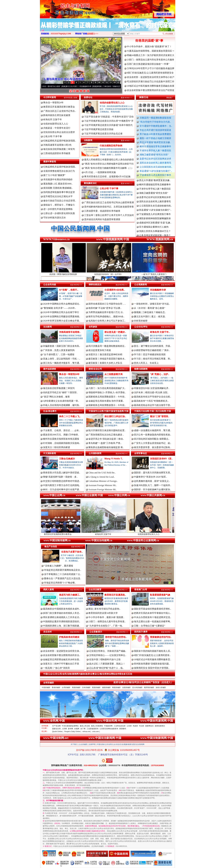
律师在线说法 (95, 284)
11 (103, 82)
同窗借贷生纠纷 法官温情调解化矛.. (152, 388)
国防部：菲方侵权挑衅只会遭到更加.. (153, 490)
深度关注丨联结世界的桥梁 (57, 447)
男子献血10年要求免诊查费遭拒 (155, 134)
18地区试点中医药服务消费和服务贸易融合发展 (151, 86)
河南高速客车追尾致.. (70, 332)
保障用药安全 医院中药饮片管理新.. (152, 668)
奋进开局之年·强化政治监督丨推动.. (106, 439)
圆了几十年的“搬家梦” (54, 175)
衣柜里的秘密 (141, 321)
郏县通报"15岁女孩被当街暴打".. (156, 171)
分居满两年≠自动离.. (115, 290)
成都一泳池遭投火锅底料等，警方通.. (153, 430)
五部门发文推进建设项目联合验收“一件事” (148, 64)
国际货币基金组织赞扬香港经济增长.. (153, 609)
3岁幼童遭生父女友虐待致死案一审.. (61, 401)
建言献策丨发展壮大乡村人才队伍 (105, 363)
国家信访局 (56, 729)
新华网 (70, 729)
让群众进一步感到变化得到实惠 (59, 213)
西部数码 (123, 729)
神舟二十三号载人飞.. (70, 416)
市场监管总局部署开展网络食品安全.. (63, 570)
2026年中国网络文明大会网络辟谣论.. (62, 304)
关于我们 (74, 744)
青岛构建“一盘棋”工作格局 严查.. (105, 443)
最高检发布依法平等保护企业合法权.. (153, 397)
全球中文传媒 (63, 8)
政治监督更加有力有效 (100, 350)
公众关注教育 (95, 589)
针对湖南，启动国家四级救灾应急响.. (62, 443)
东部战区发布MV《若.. (161, 459)
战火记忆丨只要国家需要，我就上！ (107, 664)
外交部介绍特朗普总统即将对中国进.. (62, 481)
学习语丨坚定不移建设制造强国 (150, 354)
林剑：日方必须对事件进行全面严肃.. (62, 490)
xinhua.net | (87, 732)
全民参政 (93, 327)
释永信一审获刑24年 (53, 103)
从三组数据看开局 (113, 374)
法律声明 (92, 744)
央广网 (83, 729)
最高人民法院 (85, 726)
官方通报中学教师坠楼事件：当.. (156, 126)
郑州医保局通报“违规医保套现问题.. (152, 664)
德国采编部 (106, 687)
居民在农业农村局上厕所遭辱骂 (155, 163)
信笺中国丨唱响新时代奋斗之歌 (105, 659)
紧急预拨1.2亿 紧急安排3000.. (58, 184)
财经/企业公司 (95, 369)
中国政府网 (108, 726)
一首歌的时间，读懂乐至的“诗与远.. (152, 304)
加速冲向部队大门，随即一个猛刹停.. (153, 485)
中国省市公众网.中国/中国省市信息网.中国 (109, 411)
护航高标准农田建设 (69, 637)
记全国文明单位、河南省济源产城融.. (108, 651)
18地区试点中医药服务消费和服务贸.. (153, 659)
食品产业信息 (51, 546)
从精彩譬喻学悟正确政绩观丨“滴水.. (152, 350)
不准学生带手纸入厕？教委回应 (155, 151)
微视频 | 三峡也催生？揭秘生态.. (150, 312)
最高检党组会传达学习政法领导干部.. (153, 405)
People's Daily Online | (73, 732)
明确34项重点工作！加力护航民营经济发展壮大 (151, 55)
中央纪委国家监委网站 (70, 726)
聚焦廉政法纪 (90, 183)
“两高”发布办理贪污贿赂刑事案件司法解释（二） (109, 168)
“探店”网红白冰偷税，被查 (56, 397)
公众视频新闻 (141, 284)
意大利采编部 (137, 687)
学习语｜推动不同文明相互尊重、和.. (153, 359)
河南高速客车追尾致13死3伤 (57, 145)
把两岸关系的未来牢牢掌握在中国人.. (153, 613)
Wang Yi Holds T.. (114, 459)
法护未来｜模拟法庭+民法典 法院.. (151, 392)
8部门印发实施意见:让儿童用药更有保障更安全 (150, 73)
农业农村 (48, 632)
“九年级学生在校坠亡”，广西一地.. (106, 626)
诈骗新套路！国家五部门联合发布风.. (62, 346)
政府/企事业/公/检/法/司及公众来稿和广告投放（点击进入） (143, 682)
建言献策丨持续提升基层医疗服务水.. (107, 359)
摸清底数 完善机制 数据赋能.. (58, 188)
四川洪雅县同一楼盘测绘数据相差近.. (107, 346)
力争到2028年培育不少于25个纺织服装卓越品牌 (151, 68)
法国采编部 (126, 687)
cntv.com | (96, 732)
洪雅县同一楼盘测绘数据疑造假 (155, 118)
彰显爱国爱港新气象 (160, 595)
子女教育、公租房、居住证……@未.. (62, 430)
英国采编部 (96, 687)
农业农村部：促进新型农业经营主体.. (62, 651)
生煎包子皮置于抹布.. (72, 552)
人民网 (64, 729)
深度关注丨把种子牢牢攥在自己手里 (61, 664)
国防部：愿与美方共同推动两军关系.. (153, 473)
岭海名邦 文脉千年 (53, 119)
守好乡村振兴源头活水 (55, 218)
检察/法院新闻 (141, 369)
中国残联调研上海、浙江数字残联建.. (62, 626)
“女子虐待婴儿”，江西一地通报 (59, 354)
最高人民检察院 (97, 726)
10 (99, 82)
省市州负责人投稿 (70, 98)
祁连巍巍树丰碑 (158, 290)
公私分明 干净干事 (53, 136)
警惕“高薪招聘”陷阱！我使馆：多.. (60, 477)
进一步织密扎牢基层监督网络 (58, 209)
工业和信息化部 (120, 726)
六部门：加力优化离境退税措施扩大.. (107, 388)
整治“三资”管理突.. (160, 416)
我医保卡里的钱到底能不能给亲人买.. (153, 651)
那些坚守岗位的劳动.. (116, 637)
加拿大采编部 (161, 687)
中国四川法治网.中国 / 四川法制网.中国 (153, 411)
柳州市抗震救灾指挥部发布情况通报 (61, 439)
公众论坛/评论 (141, 327)
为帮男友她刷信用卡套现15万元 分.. (106, 312)
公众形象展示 (96, 632)
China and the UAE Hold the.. (102, 473)
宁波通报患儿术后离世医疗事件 (155, 175)
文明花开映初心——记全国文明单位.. (108, 655)
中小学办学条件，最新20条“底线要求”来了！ (149, 47)
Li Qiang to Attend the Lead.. (102, 477)
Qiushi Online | (58, 732)
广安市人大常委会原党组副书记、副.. (153, 443)
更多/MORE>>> (127, 98)
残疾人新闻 (49, 589)
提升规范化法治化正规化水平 (58, 196)
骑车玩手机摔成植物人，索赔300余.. (106, 317)
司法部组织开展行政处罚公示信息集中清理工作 (151, 82)
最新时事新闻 (50, 162)
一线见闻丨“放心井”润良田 (56, 668)
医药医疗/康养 (141, 632)
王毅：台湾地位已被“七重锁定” (150, 626)
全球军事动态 (141, 453)
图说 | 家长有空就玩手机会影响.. (104, 609)
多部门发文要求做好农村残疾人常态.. (62, 613)
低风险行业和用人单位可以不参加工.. (107, 321)
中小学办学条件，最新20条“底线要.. (106, 617)
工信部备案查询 (92, 729)
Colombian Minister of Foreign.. (103, 481)
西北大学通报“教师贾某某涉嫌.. (155, 142)
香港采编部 (56, 687)
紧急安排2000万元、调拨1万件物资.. (61, 435)
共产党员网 (56, 726)
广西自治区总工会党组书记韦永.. (60, 111)
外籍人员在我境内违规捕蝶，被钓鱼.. (62, 405)
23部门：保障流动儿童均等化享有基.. (107, 622)
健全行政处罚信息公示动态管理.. (60, 201)
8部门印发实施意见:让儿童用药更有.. (152, 655)
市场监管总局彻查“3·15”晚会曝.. (60, 583)
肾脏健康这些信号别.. (161, 637)
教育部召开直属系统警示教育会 (59, 107)
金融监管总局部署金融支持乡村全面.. (62, 659)
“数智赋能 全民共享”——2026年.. (59, 308)
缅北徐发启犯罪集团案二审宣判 (59, 149)
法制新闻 (88, 140)
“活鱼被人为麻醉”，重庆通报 (59, 566)
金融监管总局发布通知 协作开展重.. (106, 401)
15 (118, 82)
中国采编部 (46, 687)
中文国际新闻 (50, 453)
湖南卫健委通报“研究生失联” (154, 155)
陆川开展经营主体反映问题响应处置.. (107, 430)
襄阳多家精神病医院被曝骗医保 (155, 221)
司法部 (142, 726)
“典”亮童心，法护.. (160, 374)
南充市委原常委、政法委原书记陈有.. (153, 447)
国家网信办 (149, 726)
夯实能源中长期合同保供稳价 (58, 179)
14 (114, 82)
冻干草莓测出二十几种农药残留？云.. (63, 574)
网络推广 (170, 98)
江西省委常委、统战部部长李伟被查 (102, 211)
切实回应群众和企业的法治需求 (59, 132)
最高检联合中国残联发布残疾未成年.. (62, 609)
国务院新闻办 (160, 726)
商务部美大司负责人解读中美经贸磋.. (62, 473)
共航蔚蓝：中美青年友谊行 (57, 128)
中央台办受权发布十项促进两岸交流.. (153, 617)
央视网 (77, 729)
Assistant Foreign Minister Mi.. (103, 485)
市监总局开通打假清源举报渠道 (155, 130)
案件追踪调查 (50, 369)
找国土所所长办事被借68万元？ (155, 233)
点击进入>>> (93, 34)
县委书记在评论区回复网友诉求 (155, 159)
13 (111, 82)
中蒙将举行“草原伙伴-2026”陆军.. (151, 477)
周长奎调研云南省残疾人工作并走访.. (62, 617)
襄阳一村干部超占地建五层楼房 (155, 138)
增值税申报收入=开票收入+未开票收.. (107, 392)
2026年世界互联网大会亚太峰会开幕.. (62, 321)
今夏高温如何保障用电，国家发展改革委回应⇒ (151, 51)
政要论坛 (88, 97)
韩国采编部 (116, 687)
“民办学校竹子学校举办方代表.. (155, 122)
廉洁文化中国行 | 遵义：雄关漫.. (150, 317)
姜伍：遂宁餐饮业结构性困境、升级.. (153, 346)
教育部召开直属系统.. (115, 595)
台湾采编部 (66, 687)
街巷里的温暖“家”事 (149, 41)
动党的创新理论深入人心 (56, 124)
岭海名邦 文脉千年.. (160, 332)
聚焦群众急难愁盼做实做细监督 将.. (106, 447)
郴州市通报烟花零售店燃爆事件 (155, 146)
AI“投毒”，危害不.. (69, 290)
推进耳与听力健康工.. (70, 595)
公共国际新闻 (95, 453)
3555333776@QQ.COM (61, 34)
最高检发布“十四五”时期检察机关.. (151, 401)
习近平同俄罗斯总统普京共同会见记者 (103, 134)
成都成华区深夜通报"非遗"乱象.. (155, 225)
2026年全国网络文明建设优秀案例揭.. (62, 317)
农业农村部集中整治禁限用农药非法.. (62, 655)
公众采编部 (83, 744)
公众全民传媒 (50, 284)
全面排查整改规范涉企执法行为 (59, 171)
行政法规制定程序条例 (111, 146)
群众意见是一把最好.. (115, 332)
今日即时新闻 (50, 97)
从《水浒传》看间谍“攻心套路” (52, 86)
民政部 (135, 726)
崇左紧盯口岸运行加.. (115, 416)
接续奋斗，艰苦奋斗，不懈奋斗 (59, 205)
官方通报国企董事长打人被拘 (154, 229)
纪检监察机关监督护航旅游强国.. (60, 141)
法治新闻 (48, 327)
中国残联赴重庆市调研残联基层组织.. (62, 622)
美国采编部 (76, 687)
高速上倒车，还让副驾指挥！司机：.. (62, 359)
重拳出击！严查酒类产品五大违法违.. (63, 578)
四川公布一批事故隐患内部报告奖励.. (153, 435)
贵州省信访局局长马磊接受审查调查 (102, 219)
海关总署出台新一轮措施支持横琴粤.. (153, 622)
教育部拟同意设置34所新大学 (103, 613)
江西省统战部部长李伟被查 (57, 153)
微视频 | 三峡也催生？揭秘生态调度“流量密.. (116, 86)
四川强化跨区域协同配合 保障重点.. (152, 439)
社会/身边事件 (50, 411)
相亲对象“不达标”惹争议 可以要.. (105, 308)
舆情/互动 (144, 97)
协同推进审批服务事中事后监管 (59, 192)
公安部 (129, 726)
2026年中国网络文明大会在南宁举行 (61, 312)
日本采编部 (86, 687)
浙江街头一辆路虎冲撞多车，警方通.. (62, 363)
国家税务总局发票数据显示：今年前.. (107, 397)
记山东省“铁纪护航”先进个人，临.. (106, 668)
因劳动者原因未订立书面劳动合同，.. (107, 304)
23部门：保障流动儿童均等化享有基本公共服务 (151, 60)
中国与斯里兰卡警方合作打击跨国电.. (62, 485)
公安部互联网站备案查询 (109, 729)
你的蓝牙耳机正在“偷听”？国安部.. (60, 392)
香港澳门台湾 (141, 589)
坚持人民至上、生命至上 (146, 363)
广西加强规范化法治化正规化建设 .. (106, 435)
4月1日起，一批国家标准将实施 (100, 172)
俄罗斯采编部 (149, 687)
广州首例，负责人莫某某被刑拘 (59, 350)
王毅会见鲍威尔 (67, 459)
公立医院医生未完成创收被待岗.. (156, 167)
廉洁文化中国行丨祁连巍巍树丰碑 (82, 86)
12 (107, 82)
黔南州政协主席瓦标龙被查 (57, 115)
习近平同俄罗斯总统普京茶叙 (99, 129)
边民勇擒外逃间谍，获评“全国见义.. (152, 481)
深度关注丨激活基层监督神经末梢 (105, 354)
